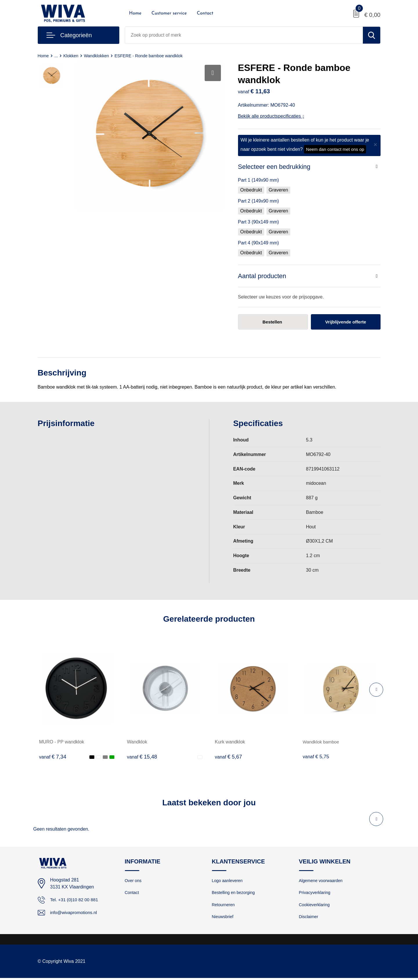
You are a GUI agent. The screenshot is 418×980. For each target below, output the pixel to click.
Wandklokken (98, 56)
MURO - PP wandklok (62, 742)
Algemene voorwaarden (322, 881)
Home (135, 13)
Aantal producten (262, 276)
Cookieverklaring (315, 906)
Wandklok (137, 742)
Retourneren (224, 906)
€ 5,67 (228, 757)
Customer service (169, 13)
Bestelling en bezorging (235, 893)
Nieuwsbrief (223, 918)
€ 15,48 (142, 757)
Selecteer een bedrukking (274, 167)
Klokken (72, 56)
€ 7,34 (53, 757)
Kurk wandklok (230, 742)
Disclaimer (309, 918)
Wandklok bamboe (322, 742)
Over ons (134, 881)
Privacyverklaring (316, 893)
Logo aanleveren (228, 881)
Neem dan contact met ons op (335, 149)
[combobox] (244, 35)
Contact (205, 13)
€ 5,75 (316, 757)
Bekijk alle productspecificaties (271, 116)
